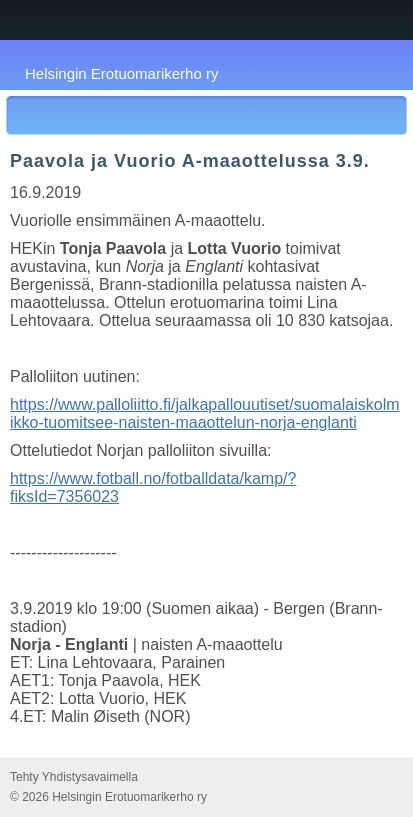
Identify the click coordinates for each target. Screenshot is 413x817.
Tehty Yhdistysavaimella (74, 777)
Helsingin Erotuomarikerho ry (121, 73)
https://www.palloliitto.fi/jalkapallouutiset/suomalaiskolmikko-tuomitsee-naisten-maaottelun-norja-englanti (205, 413)
